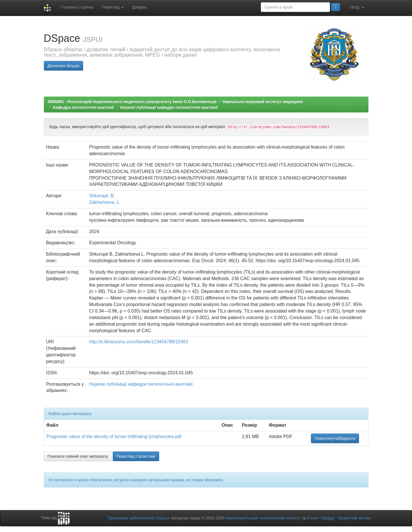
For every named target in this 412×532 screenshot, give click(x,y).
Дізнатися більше (64, 66)
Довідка (139, 7)
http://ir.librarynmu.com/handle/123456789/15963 (139, 342)
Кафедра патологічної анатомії (83, 107)
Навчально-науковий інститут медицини (263, 102)
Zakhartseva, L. (105, 202)
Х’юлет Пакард (321, 518)
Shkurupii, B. (102, 196)
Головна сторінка (76, 7)
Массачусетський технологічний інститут (263, 518)
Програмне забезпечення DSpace (139, 518)
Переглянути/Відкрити (335, 438)
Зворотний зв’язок (354, 518)
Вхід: (356, 7)
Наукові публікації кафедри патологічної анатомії (169, 107)
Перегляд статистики (136, 456)
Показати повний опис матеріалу (78, 456)
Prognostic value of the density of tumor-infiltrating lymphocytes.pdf (114, 437)
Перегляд (113, 7)
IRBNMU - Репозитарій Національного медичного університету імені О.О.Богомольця (132, 102)
